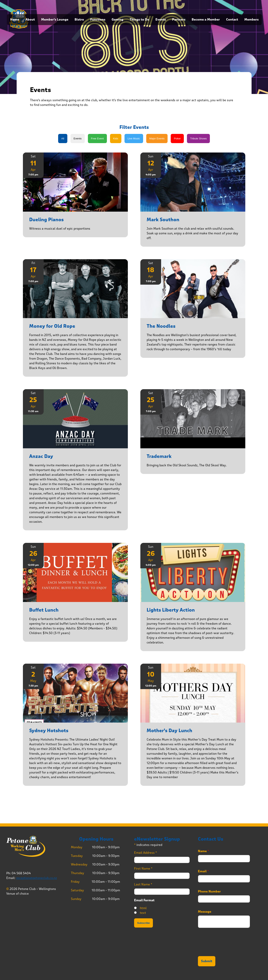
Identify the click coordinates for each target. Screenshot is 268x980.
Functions (98, 20)
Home (15, 20)
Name (203, 851)
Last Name (143, 884)
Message (205, 912)
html (143, 908)
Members (251, 20)
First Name (143, 869)
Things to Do (139, 20)
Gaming (117, 20)
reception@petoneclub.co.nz (37, 878)
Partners (179, 20)
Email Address (146, 853)
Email (203, 871)
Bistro (79, 20)
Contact (232, 20)
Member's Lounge (55, 20)
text (143, 913)
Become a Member (206, 20)
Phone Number (209, 892)
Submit (207, 961)
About (30, 20)
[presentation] (228, 950)
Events (161, 20)
